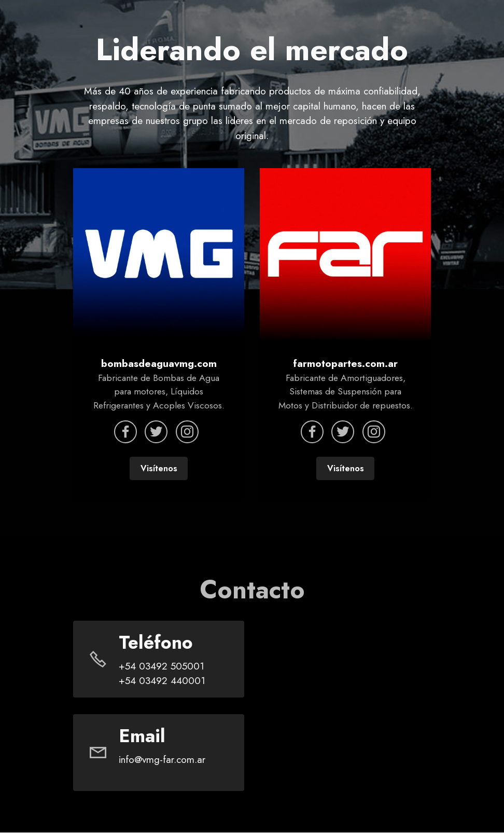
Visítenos (159, 469)
